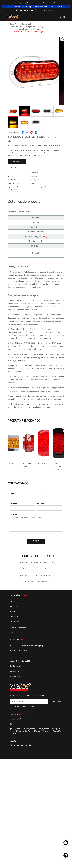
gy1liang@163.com (25, 3)
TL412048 (12, 541)
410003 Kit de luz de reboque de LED (22, 503)
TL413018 (12, 464)
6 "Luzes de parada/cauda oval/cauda (25, 29)
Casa (12, 24)
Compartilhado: (14, 133)
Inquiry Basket (13, 168)
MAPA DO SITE (48, 11)
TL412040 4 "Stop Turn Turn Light (20, 580)
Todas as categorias (22, 24)
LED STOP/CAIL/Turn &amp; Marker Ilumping (27, 26)
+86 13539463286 (47, 3)
